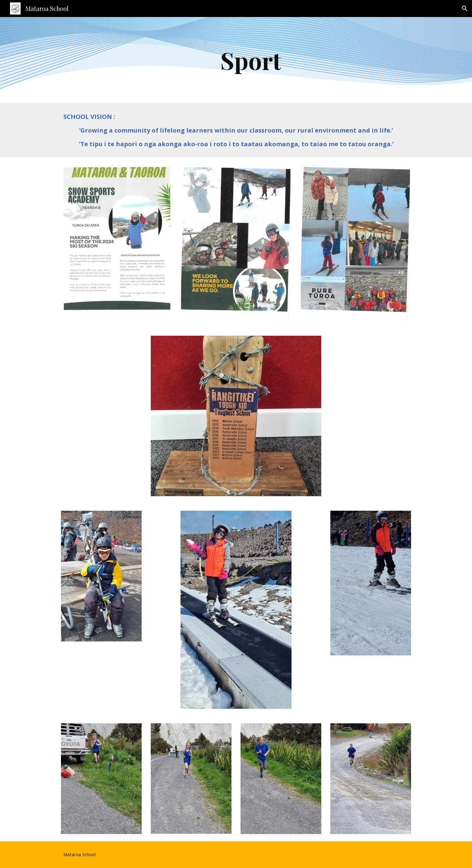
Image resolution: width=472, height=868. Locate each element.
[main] (251, 60)
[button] (465, 8)
